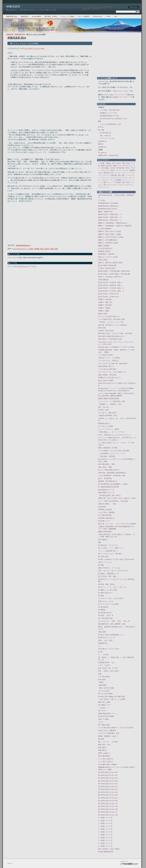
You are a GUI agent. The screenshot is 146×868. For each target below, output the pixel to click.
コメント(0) (28, 48)
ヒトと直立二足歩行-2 (106, 759)
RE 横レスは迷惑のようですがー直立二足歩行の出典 (116, 559)
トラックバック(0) (38, 48)
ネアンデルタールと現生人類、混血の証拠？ (113, 363)
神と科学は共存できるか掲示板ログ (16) (113, 119)
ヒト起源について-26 (105, 838)
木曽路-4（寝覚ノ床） (106, 302)
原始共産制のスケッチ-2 (106, 490)
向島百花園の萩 (103, 280)
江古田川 (113, 168)
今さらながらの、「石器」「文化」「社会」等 (114, 621)
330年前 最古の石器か (106, 331)
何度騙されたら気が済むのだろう (109, 378)
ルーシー (111, 182)
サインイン (134, 7)
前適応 (103, 166)
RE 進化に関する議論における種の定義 (111, 696)
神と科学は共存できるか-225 (108, 809)
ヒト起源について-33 (105, 818)
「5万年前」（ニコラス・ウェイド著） (111, 322)
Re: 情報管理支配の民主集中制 (108, 487)
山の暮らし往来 (103, 410)
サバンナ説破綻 (116, 180)
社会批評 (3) (102, 141)
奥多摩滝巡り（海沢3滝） (107, 254)
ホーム (10, 863)
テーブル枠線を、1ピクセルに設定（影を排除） (114, 451)
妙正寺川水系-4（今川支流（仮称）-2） (111, 288)
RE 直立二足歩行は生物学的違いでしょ (111, 635)
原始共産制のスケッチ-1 (106, 493)
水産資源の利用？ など (106, 662)
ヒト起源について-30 (105, 826)
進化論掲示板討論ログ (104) (109, 116)
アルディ (101, 722)
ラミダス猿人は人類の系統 (107, 369)
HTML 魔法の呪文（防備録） (108, 764)
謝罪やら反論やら (104, 753)
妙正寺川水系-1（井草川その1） (109, 297)
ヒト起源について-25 (105, 840)
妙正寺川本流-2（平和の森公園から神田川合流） (115, 271)
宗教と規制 (102, 632)
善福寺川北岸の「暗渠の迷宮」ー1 (110, 220)
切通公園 (114, 175)
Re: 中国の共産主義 (105, 515)
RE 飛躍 (101, 596)
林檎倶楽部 (24, 16)
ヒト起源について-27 (105, 835)
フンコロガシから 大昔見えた (109, 361)
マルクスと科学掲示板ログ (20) (110, 124)
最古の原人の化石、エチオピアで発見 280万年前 (115, 333)
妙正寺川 (109, 166)
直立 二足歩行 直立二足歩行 (109, 671)
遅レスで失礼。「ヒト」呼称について (111, 548)
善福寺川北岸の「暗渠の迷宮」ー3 (110, 214)
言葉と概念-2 (103, 747)
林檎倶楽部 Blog (11, 16)
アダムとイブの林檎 (67, 16)
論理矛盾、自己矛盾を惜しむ (108, 481)
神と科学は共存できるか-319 (108, 787)
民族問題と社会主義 (105, 510)
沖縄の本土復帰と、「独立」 (108, 504)
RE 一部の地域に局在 (105, 618)
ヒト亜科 (104, 182)
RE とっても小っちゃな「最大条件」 (111, 554)
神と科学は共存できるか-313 (108, 789)
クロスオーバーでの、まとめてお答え (111, 598)
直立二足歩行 (45, 249)
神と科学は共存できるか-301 (108, 798)
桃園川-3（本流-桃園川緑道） (108, 240)
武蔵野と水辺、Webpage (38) (108, 155)
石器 (123, 182)
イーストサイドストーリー (119, 178)
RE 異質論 (102, 610)
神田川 (115, 166)
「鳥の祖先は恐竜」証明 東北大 (109, 495)
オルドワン (106, 180)
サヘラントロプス (122, 170)
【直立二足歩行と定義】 (106, 688)
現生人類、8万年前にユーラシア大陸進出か (113, 325)
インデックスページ (119, 95)
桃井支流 (106, 173)
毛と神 (100, 652)
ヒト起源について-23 (105, 846)
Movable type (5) (105, 133)
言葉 (119, 175)
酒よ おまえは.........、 (106, 407)
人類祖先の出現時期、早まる (108, 415)
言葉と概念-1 (103, 750)
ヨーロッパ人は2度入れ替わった (109, 316)
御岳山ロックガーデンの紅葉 (108, 257)
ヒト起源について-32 (105, 821)
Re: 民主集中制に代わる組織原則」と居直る (113, 484)
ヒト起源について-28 (105, 832)
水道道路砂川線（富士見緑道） (109, 203)
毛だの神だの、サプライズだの (109, 649)
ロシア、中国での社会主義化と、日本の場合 (113, 501)
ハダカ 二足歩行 (104, 665)
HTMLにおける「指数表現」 (108, 730)
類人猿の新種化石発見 (106, 852)
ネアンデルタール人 (19, 249)
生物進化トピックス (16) (108, 113)
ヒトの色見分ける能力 (106, 355)
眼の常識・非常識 (51, 16)
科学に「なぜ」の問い (106, 640)
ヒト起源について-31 (105, 823)
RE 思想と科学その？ (105, 593)
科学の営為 (102, 679)
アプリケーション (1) (107, 138)
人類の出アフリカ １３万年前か (109, 358)
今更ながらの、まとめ (120, 91)
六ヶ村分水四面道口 (105, 229)
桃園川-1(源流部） (104, 246)
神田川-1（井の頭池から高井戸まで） (111, 277)
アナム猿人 (102, 200)
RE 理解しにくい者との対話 (108, 590)
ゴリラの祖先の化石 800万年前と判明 (111, 319)
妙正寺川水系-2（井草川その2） (109, 294)
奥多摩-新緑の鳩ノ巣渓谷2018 (108, 206)
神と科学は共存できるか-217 (108, 812)
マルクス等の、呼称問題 (106, 512)
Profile (108, 16)
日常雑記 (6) (102, 147)
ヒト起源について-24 (105, 843)
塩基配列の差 (103, 643)
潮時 (100, 542)
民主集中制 (102, 507)
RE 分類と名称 (103, 557)
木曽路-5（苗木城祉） (106, 299)
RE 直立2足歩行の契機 (106, 716)
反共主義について (104, 521)
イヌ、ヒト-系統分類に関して (108, 551)
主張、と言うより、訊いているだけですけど (113, 571)
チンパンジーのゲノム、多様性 (109, 429)
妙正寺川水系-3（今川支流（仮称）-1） (111, 291)
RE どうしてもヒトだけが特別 (36, 34)
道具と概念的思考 (104, 756)
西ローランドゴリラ (110, 185)
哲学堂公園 (120, 168)
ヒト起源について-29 (105, 829)
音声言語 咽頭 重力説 (106, 584)
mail (115, 16)
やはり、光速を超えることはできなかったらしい (115, 435)
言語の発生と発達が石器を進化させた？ (112, 336)
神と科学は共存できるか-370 (108, 775)
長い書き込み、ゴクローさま (108, 545)
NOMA (127, 168)
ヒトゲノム (106, 175)
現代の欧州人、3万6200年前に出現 (110, 339)
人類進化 (37, 249)
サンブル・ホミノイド (122, 173)
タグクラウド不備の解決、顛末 (109, 733)
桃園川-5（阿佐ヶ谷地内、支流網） (110, 234)
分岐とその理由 (103, 719)
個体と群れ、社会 (104, 745)
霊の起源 (101, 739)
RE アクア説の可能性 (105, 694)
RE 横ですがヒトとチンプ (107, 638)
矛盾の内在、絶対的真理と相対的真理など (112, 473)
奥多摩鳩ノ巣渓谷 (104, 251)
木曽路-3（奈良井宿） (106, 305)
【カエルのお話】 (104, 691)
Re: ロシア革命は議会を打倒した (109, 470)
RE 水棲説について (105, 705)
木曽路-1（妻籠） (104, 311)
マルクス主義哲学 (84, 16)
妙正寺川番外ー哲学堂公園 (107, 265)
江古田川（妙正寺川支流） (107, 268)
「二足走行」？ (103, 708)
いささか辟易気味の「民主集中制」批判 (112, 476)
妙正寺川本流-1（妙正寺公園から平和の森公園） (115, 274)
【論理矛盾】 (103, 685)
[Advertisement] (48, 108)
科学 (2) (101, 127)
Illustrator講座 (36, 16)
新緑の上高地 (103, 314)
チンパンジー (127, 180)
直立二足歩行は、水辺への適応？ (109, 849)
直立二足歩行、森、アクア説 (108, 668)
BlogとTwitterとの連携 (106, 380)
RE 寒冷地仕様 (123, 87)
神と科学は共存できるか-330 (108, 781)
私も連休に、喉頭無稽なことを (109, 574)
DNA (112, 173)
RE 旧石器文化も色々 (105, 613)
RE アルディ (102, 711)
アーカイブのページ (124, 97)
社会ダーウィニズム (105, 562)
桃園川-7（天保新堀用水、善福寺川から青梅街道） (115, 226)
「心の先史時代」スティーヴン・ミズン (112, 453)
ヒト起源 (30, 249)
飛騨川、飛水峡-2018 (105, 212)
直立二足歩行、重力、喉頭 (107, 576)
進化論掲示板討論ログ (23, 245)
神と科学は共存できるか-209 (108, 815)
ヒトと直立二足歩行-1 (106, 762)
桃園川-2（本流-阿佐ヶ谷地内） (109, 243)
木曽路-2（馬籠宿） (105, 308)
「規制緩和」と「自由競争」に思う (110, 404)
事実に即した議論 (104, 702)
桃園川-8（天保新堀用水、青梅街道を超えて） (114, 223)
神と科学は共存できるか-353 (108, 778)
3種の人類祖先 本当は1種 (107, 375)
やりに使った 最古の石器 (107, 413)
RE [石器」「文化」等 (106, 615)
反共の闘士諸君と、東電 (106, 464)
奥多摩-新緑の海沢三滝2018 (108, 209)
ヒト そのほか (103, 654)
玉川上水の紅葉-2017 (105, 248)
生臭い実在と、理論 (105, 467)
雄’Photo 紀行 (98, 16)
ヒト (100, 646)
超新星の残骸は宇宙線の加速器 (109, 399)
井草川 (113, 170)
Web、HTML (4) (105, 136)
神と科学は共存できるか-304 (108, 795)
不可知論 (118, 182)
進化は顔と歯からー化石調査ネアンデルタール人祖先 (116, 347)
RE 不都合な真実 (104, 725)
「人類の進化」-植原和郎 (107, 456)
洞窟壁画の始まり (104, 423)
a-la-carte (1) (102, 153)
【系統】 (101, 682)
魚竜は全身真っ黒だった (106, 366)
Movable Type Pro (129, 863)
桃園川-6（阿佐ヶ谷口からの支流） (110, 231)
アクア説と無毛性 (104, 677)
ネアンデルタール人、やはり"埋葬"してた (112, 372)
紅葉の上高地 (103, 260)
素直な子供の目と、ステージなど (109, 568)
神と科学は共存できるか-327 (108, 784)
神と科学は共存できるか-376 (108, 772)
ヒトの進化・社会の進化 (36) (110, 110)
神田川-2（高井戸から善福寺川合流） (111, 263)
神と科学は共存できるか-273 (108, 804)
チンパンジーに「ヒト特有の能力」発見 (112, 401)
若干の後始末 (103, 540)
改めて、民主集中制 (105, 478)
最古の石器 (102, 328)
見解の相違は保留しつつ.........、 (109, 713)
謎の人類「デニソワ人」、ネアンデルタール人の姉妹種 (117, 524)
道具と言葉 (54, 249)
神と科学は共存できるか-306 (108, 792)
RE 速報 (101, 565)
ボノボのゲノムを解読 (106, 426)
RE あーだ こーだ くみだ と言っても (112, 587)
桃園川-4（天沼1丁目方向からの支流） (111, 237)
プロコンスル (105, 170)
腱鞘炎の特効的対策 (105, 532)
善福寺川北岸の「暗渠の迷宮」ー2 (110, 217)
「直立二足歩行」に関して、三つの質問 (112, 699)
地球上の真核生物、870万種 (108, 448)
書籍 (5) (101, 144)
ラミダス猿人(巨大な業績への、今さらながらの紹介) (116, 728)
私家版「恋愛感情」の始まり (108, 736)
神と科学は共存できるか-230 (108, 806)
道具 (123, 175)
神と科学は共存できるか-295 (108, 801)
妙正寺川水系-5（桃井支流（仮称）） (111, 285)
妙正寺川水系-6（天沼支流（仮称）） (111, 282)
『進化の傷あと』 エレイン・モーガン (112, 432)
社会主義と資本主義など (106, 518)
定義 (100, 674)
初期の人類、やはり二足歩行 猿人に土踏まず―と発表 (117, 498)
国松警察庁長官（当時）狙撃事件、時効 (112, 624)
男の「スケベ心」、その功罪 (108, 742)
